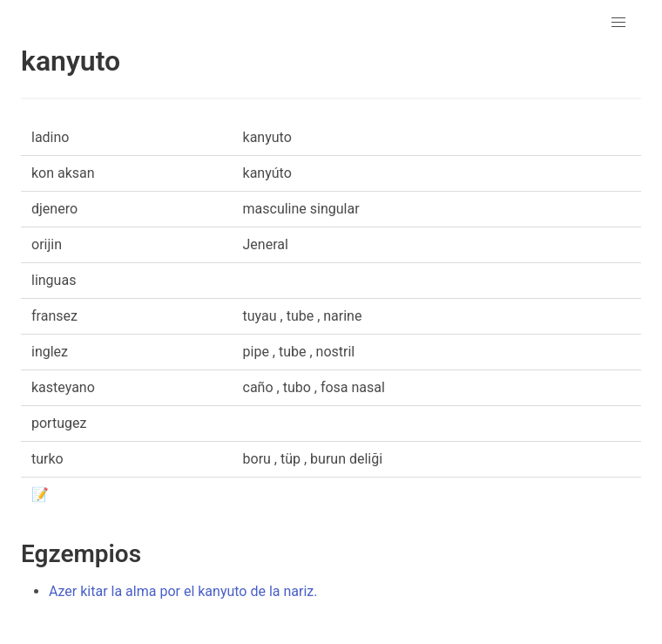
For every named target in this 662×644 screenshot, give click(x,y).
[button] (618, 23)
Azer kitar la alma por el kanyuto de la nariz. (183, 591)
